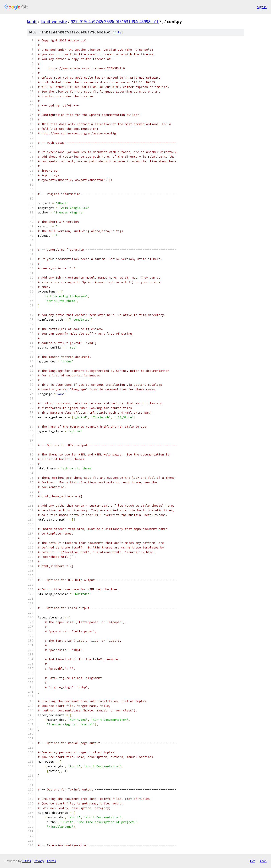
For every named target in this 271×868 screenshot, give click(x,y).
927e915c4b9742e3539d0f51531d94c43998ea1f (115, 21)
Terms (51, 861)
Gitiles (27, 861)
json (263, 861)
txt (252, 861)
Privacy (39, 861)
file (118, 32)
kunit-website (54, 21)
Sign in (262, 7)
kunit (32, 21)
